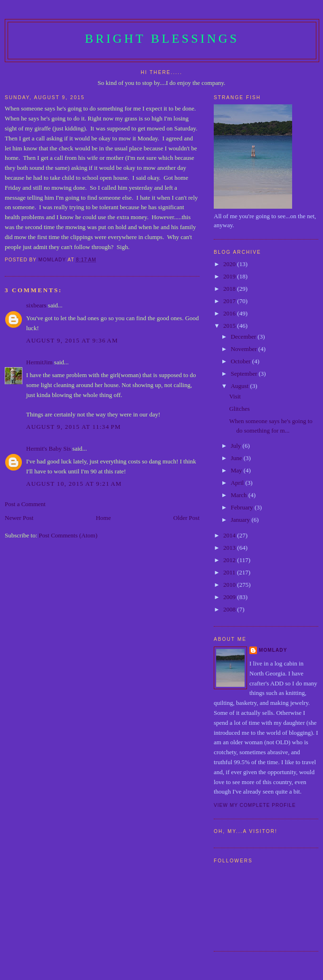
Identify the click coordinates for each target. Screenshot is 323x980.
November (245, 349)
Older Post (186, 518)
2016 (230, 313)
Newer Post (19, 518)
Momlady (273, 650)
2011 (230, 572)
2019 (230, 276)
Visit (235, 396)
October (242, 361)
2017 (230, 301)
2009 (230, 597)
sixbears (36, 305)
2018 (230, 289)
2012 (230, 560)
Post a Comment (25, 504)
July (237, 446)
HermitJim (39, 362)
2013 (230, 548)
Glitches (239, 409)
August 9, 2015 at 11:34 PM (74, 427)
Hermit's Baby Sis (48, 448)
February (243, 507)
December (244, 337)
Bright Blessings (162, 39)
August (241, 386)
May (237, 470)
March (240, 495)
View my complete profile (255, 805)
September (245, 374)
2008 (230, 609)
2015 (230, 326)
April (238, 483)
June (237, 458)
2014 (230, 535)
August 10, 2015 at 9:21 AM (74, 484)
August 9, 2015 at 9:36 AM (72, 340)
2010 (230, 585)
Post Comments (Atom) (68, 535)
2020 (230, 264)
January (241, 520)
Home (104, 518)
